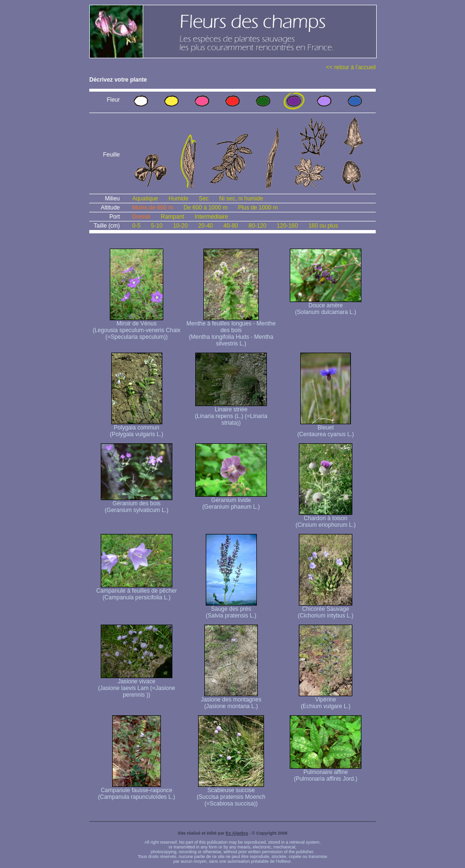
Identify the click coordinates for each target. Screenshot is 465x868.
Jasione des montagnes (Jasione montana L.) (231, 700)
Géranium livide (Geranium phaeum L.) (231, 501)
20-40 (206, 226)
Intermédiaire (211, 217)
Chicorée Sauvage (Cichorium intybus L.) (326, 610)
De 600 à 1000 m (205, 208)
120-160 (287, 226)
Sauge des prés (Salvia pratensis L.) (231, 610)
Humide (178, 199)
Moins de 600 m (153, 208)
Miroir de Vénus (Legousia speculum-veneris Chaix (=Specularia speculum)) (137, 328)
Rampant (173, 217)
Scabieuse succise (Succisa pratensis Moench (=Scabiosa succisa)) (231, 794)
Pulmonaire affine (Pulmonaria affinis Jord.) (326, 773)
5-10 (157, 226)
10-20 (180, 226)
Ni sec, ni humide (241, 199)
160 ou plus (323, 226)
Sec (204, 199)
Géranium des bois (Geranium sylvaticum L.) (137, 504)
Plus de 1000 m (258, 208)
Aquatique (145, 199)
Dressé (141, 217)
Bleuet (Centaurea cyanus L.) (326, 428)
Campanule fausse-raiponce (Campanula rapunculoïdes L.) (136, 791)
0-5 (136, 226)
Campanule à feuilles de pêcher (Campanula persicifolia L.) (137, 591)
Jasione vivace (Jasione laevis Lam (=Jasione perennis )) (137, 685)
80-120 (257, 226)
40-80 (231, 226)
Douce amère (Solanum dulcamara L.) (326, 306)
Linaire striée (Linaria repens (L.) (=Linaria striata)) (231, 413)
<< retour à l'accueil (351, 67)
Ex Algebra (237, 833)
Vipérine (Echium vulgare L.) (326, 700)
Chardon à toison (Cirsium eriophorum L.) (326, 519)
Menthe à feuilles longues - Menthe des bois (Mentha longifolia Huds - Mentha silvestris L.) (231, 331)
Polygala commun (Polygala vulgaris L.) (137, 428)
